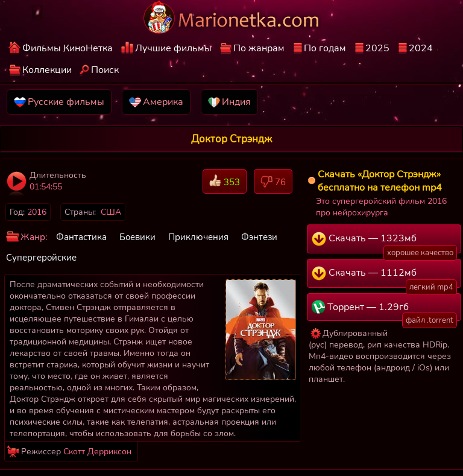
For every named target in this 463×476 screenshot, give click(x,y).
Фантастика (81, 237)
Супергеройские (41, 258)
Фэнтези (259, 237)
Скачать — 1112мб (384, 277)
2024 (421, 48)
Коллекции (47, 70)
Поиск (105, 70)
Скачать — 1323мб (384, 243)
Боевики (137, 237)
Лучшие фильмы (173, 48)
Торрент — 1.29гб (384, 311)
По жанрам (259, 48)
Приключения (198, 237)
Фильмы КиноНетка (68, 48)
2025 (377, 48)
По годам (325, 48)
